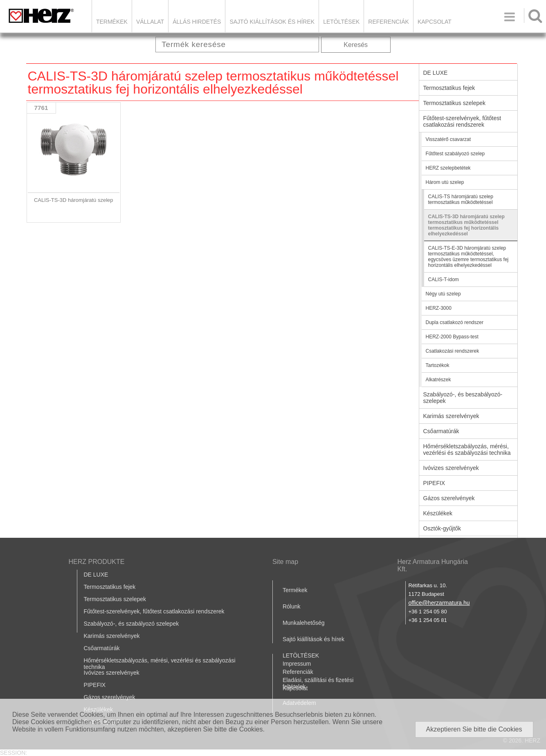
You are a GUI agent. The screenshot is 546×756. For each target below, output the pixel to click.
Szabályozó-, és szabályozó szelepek (131, 624)
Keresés (356, 45)
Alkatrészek (438, 380)
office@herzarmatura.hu (439, 603)
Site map (285, 562)
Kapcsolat (435, 22)
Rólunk (292, 606)
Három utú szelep (445, 182)
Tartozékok (438, 365)
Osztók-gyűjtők (442, 528)
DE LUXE (436, 73)
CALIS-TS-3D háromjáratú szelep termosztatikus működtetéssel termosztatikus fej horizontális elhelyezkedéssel (466, 225)
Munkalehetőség (304, 623)
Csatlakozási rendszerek (453, 351)
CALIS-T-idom (444, 280)
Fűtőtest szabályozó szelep (455, 154)
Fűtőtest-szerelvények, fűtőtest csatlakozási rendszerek (462, 121)
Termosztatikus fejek (449, 88)
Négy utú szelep (443, 294)
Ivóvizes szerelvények (451, 468)
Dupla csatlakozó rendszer (455, 322)
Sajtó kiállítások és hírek (272, 22)
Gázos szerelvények (449, 498)
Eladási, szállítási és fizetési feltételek (318, 683)
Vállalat (150, 22)
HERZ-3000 (439, 308)
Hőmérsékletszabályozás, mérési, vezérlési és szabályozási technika (467, 450)
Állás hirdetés (197, 22)
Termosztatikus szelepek (455, 103)
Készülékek (438, 513)
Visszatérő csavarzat (448, 139)
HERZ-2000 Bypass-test (452, 337)
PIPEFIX (434, 483)
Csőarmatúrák (441, 431)
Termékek (112, 22)
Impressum (297, 664)
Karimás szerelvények (451, 416)
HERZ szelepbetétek (448, 168)
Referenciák (389, 22)
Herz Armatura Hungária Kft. (433, 565)
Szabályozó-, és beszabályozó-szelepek (463, 398)
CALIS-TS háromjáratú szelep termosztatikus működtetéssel (461, 199)
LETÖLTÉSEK (341, 22)
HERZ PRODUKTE (97, 562)
